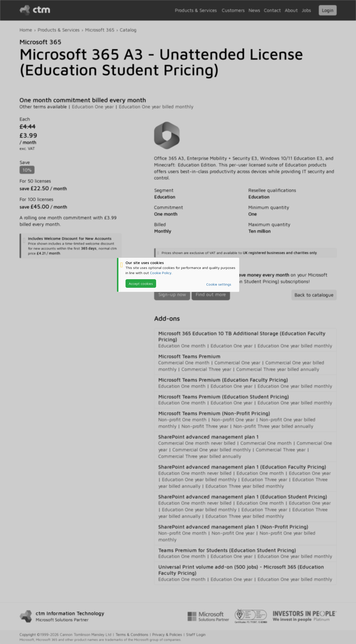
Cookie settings (219, 284)
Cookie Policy (161, 272)
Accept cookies (141, 283)
